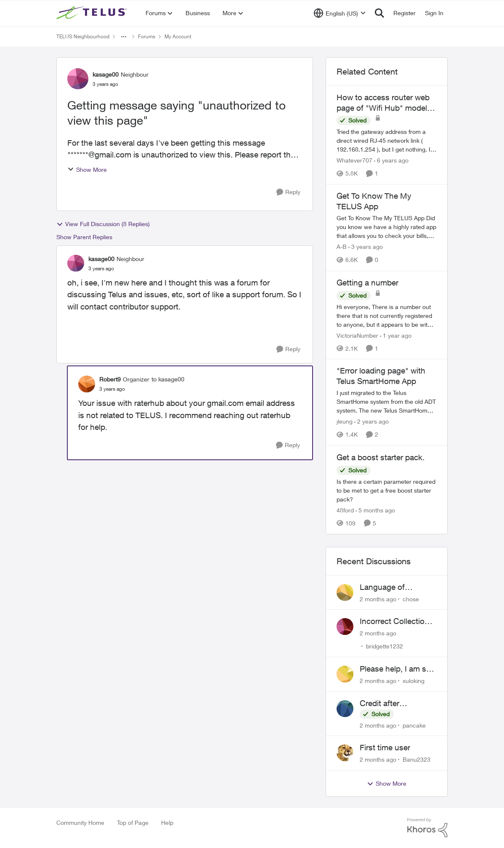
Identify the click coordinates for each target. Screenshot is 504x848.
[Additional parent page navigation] (124, 37)
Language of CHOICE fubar (385, 587)
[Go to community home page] (93, 13)
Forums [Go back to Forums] (147, 36)
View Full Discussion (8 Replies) (103, 224)
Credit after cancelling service (391, 704)
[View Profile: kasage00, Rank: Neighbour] (78, 79)
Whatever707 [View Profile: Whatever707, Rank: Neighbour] (354, 160)
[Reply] (288, 192)
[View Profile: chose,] (345, 592)
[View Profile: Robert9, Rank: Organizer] (87, 384)
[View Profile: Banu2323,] (345, 753)
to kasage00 (168, 379)
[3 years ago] (366, 247)
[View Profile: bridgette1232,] (345, 627)
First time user (385, 747)
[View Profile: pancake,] (345, 709)
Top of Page (133, 823)
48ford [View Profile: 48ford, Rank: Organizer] (345, 510)
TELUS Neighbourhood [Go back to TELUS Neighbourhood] (83, 36)
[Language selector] (340, 13)
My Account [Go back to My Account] (178, 36)
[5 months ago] (375, 510)
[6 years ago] (391, 160)
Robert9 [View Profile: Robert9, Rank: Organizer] (110, 379)
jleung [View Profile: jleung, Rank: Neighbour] (345, 422)
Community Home (80, 823)
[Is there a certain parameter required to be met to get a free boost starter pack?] (387, 490)
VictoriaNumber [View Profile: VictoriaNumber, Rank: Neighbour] (357, 335)
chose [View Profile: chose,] (411, 599)
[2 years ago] (371, 422)
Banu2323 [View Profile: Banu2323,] (416, 759)
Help (167, 823)
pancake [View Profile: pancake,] (414, 725)
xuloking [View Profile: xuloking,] (414, 681)
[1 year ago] (396, 335)
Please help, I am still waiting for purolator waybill (397, 669)
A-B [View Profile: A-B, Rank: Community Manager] (342, 247)
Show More (87, 169)
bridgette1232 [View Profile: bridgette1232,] (385, 646)
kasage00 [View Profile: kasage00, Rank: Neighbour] (106, 74)
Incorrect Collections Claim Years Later (397, 621)
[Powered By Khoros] (427, 828)
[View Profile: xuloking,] (345, 674)
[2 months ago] (378, 599)
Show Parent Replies (84, 237)
